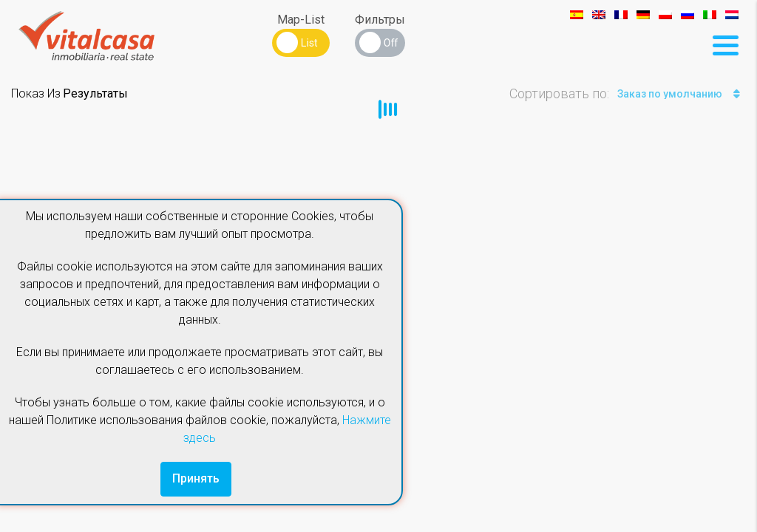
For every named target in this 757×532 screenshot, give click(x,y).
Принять (196, 478)
